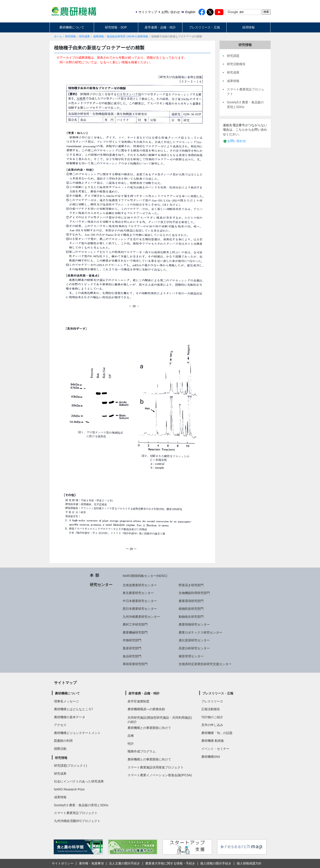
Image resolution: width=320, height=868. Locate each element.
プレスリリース (212, 701)
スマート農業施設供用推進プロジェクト (156, 767)
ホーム (58, 36)
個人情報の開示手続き (216, 863)
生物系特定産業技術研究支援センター (205, 664)
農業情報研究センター (194, 624)
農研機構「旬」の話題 (217, 733)
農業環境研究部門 (191, 601)
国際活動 (60, 749)
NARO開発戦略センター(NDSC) (145, 576)
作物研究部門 (132, 640)
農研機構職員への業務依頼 (146, 709)
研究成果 (84, 36)
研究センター (101, 585)
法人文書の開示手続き (124, 863)
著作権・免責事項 (91, 863)
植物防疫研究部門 (191, 609)
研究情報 (70, 36)
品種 (131, 736)
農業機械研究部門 (135, 632)
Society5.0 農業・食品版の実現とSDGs (81, 805)
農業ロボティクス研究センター (200, 632)
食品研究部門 (132, 656)
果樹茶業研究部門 (135, 664)
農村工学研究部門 (135, 624)
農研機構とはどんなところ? (74, 709)
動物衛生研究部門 (191, 617)
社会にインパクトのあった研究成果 (79, 781)
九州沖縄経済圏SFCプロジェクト (77, 821)
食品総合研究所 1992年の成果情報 (127, 36)
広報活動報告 (211, 709)
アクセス (60, 725)
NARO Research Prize (69, 789)
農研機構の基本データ (70, 717)
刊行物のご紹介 (212, 717)
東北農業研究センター (138, 593)
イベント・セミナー (215, 749)
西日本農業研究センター (140, 609)
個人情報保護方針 (249, 863)
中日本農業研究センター (140, 601)
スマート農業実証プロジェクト (76, 813)
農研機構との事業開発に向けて (149, 728)
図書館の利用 (63, 741)
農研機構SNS (211, 757)
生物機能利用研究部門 (194, 593)
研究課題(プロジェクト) (71, 766)
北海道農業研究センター (140, 585)
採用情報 (248, 27)
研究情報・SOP (116, 27)
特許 (131, 744)
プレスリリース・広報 (204, 27)
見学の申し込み (212, 725)
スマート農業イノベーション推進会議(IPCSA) (160, 775)
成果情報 (98, 36)
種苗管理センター (191, 656)
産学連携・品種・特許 (160, 27)
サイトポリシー (63, 863)
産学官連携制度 (138, 701)
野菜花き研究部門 (191, 585)
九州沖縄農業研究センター (141, 617)
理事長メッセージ (66, 701)
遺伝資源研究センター (194, 640)
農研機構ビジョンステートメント (77, 733)
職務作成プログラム (142, 751)
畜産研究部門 (132, 648)
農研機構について (72, 27)
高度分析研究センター (194, 648)
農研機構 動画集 (213, 741)
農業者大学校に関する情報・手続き (170, 863)
